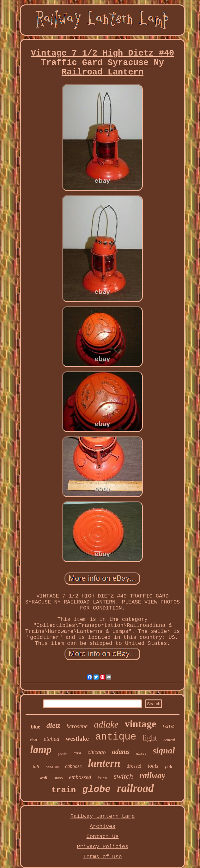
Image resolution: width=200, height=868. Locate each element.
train (64, 790)
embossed (80, 777)
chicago (97, 752)
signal (164, 750)
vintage (141, 724)
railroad (135, 788)
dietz (53, 725)
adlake (106, 724)
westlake (77, 739)
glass (141, 754)
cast (77, 753)
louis (153, 766)
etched (52, 739)
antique (116, 737)
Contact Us (102, 837)
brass (58, 778)
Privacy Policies (103, 847)
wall (44, 778)
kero (102, 778)
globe (96, 789)
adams (121, 752)
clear (34, 740)
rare (168, 725)
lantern (104, 763)
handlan (52, 767)
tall (36, 766)
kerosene (77, 726)
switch (123, 776)
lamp (41, 750)
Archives (103, 826)
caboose (73, 766)
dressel (134, 766)
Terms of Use (102, 857)
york (168, 767)
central (169, 740)
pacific (63, 754)
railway (152, 776)
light (150, 738)
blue (36, 727)
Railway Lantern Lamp (102, 816)
